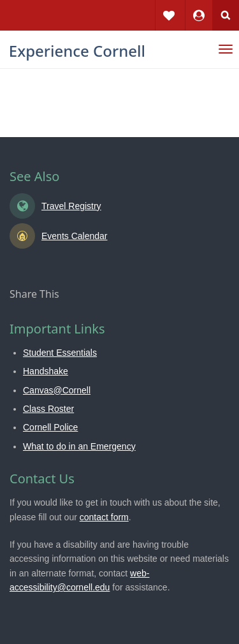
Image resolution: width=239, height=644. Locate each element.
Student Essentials (60, 353)
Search (226, 15)
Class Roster (48, 409)
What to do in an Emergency (79, 446)
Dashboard (199, 6)
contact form (104, 517)
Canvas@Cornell (57, 390)
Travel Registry (71, 206)
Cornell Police (50, 427)
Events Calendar (75, 236)
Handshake (46, 371)
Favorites (169, 6)
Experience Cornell (77, 51)
